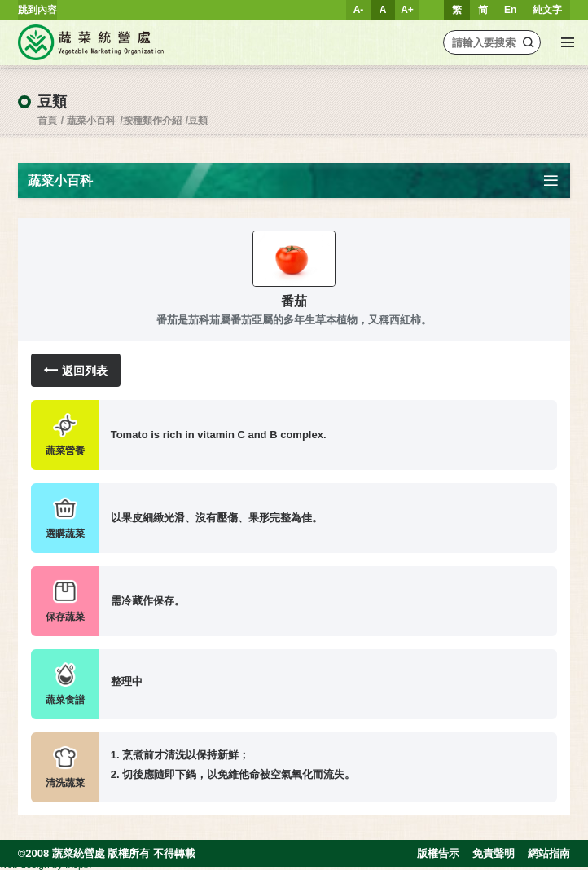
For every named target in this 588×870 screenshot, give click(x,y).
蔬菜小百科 (91, 121)
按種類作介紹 (152, 121)
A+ (407, 10)
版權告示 (438, 853)
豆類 (198, 121)
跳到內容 (37, 10)
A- (359, 10)
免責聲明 (494, 853)
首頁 (47, 121)
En (510, 10)
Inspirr (79, 864)
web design (25, 864)
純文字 (547, 10)
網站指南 (549, 853)
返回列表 (76, 370)
